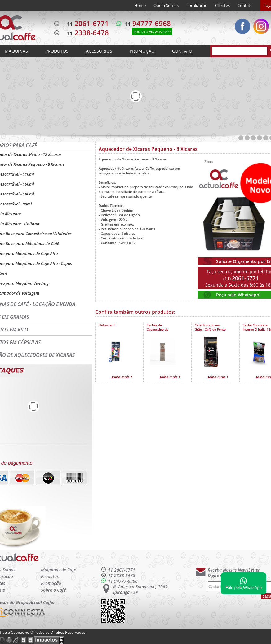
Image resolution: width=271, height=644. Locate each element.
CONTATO (182, 51)
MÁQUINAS (16, 51)
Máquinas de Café (58, 570)
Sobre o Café (53, 590)
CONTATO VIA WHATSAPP (152, 32)
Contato (245, 5)
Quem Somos (166, 5)
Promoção (51, 583)
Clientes (222, 5)
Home (140, 5)
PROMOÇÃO (142, 51)
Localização (197, 5)
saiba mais (120, 377)
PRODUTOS (57, 51)
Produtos (50, 576)
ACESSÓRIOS (99, 51)
